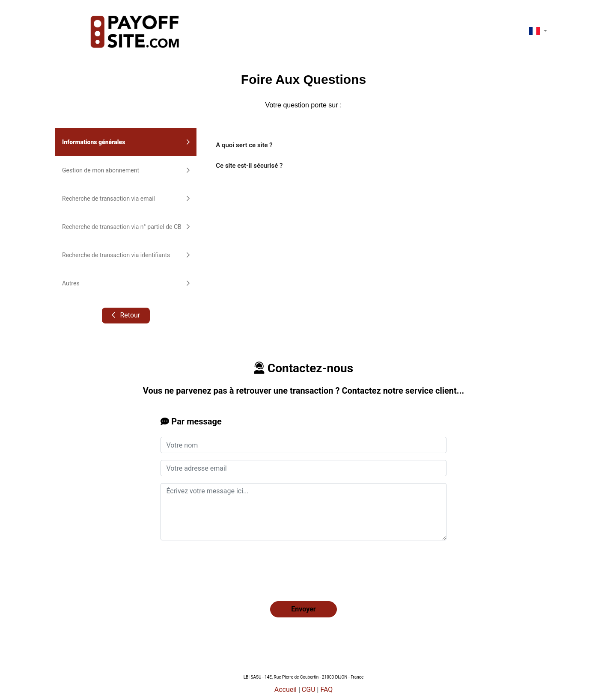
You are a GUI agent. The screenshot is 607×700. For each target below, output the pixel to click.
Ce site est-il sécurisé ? (249, 166)
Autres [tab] (126, 283)
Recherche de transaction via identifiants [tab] (126, 255)
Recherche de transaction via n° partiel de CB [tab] (126, 227)
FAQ (326, 690)
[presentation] (226, 564)
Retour (126, 315)
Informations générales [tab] (126, 142)
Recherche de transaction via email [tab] (126, 199)
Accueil (286, 690)
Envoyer (303, 609)
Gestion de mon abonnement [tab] (126, 170)
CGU (309, 690)
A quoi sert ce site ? (244, 145)
